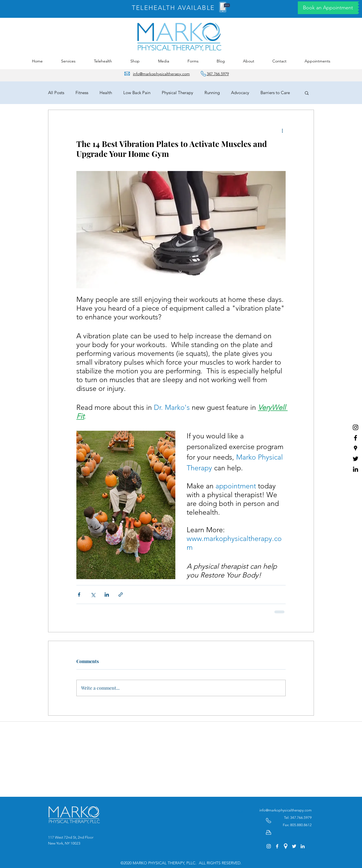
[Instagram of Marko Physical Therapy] (355, 427)
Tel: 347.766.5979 (298, 818)
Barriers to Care (275, 93)
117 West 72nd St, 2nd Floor (71, 837)
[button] (68, 61)
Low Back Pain (137, 93)
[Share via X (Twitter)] (93, 595)
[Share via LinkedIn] (107, 595)
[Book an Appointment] (328, 8)
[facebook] (355, 438)
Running (212, 93)
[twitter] (355, 459)
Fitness (82, 93)
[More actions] (282, 130)
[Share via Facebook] (79, 595)
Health (106, 93)
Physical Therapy (177, 93)
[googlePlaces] (355, 448)
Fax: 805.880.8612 (297, 825)
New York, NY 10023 (64, 843)
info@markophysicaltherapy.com (285, 810)
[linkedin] (355, 469)
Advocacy (240, 93)
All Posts (56, 93)
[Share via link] (121, 595)
